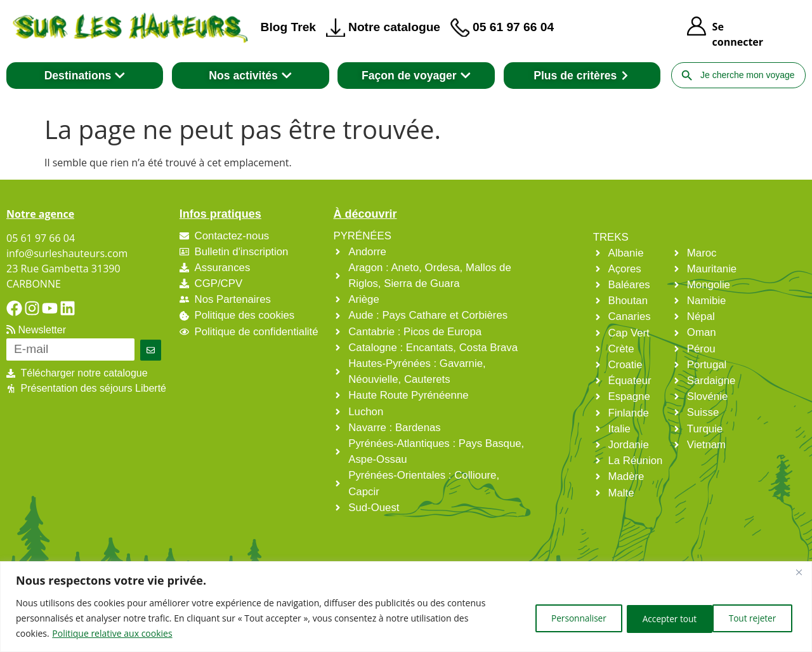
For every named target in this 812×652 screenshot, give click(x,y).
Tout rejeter (656, 618)
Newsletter (36, 330)
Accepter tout (750, 618)
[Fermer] (799, 572)
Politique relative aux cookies (112, 633)
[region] (406, 607)
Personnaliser (561, 618)
